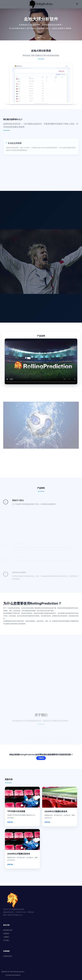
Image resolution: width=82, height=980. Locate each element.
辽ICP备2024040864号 (13, 975)
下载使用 (41, 758)
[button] (39, 38)
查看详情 (11, 822)
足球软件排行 (8, 956)
